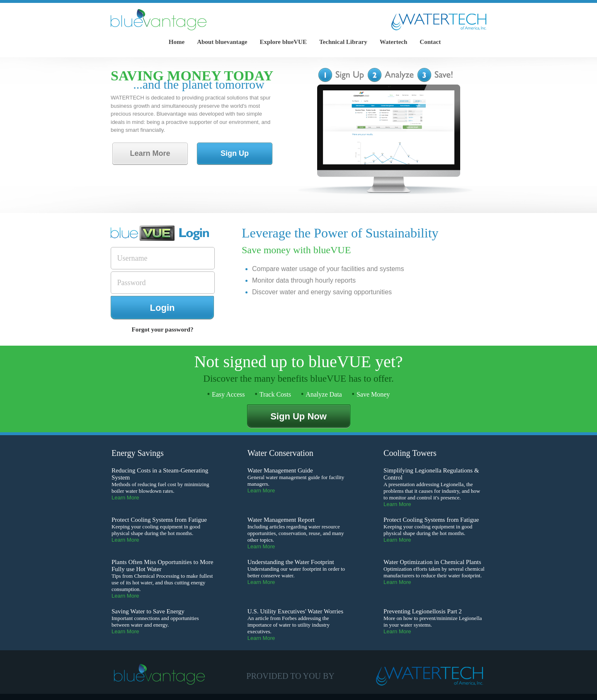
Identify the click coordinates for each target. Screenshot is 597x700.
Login (163, 308)
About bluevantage (222, 42)
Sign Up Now (298, 416)
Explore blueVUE (283, 42)
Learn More (150, 153)
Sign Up (235, 153)
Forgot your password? (163, 329)
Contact (430, 42)
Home (177, 42)
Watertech (394, 42)
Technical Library (343, 42)
